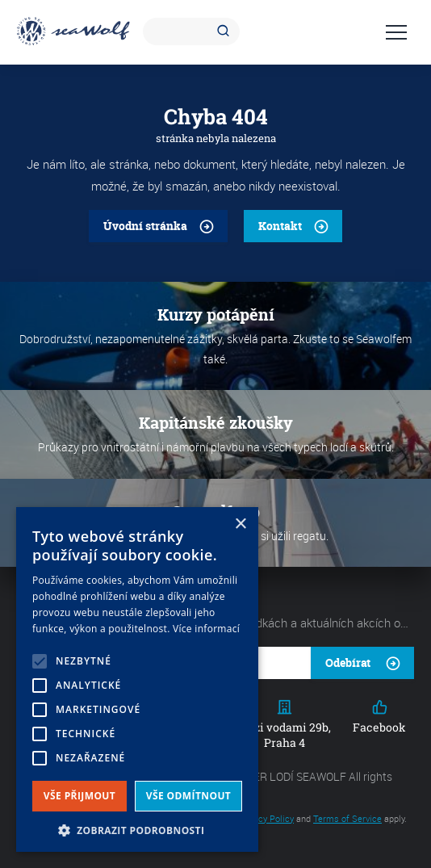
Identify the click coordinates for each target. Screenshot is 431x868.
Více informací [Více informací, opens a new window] (206, 629)
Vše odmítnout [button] (188, 796)
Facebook (379, 717)
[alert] (137, 679)
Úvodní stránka (145, 226)
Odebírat (348, 663)
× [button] (240, 524)
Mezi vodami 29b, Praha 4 (285, 724)
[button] (137, 829)
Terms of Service (347, 818)
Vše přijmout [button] (80, 796)
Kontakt (280, 226)
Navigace (396, 32)
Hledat (226, 31)
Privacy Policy (266, 818)
